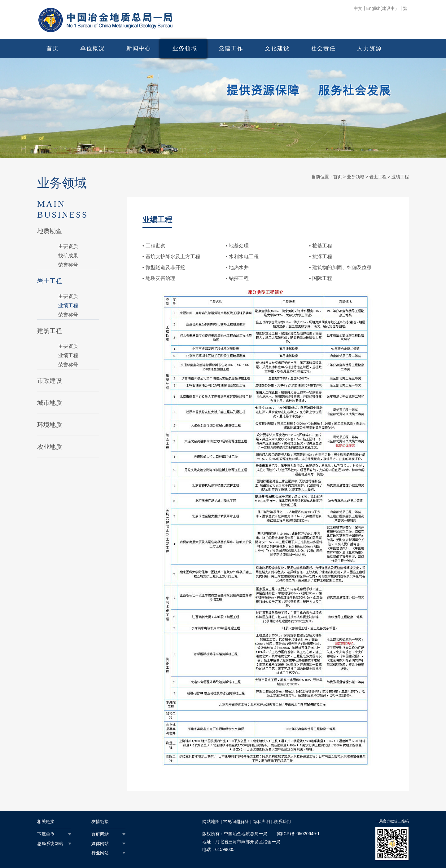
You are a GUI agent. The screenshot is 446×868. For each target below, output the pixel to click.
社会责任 (323, 48)
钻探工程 (239, 278)
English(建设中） (383, 8)
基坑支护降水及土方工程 (173, 257)
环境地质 (50, 425)
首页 (53, 48)
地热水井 (239, 267)
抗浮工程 (322, 257)
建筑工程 (50, 331)
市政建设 (50, 381)
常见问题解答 (236, 821)
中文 (358, 8)
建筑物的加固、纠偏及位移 (342, 267)
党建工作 (231, 48)
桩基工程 (322, 246)
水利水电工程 (244, 257)
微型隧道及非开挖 (165, 267)
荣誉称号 (68, 265)
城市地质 (50, 403)
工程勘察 (155, 246)
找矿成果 (68, 256)
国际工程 (322, 278)
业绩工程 (68, 306)
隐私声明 (261, 821)
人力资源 (369, 48)
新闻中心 (139, 48)
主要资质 (68, 246)
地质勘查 (50, 231)
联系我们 (282, 821)
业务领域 (185, 48)
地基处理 (239, 246)
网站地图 (211, 821)
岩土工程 (50, 281)
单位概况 (93, 48)
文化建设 (277, 48)
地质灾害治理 (160, 278)
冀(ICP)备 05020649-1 (298, 834)
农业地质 (50, 447)
